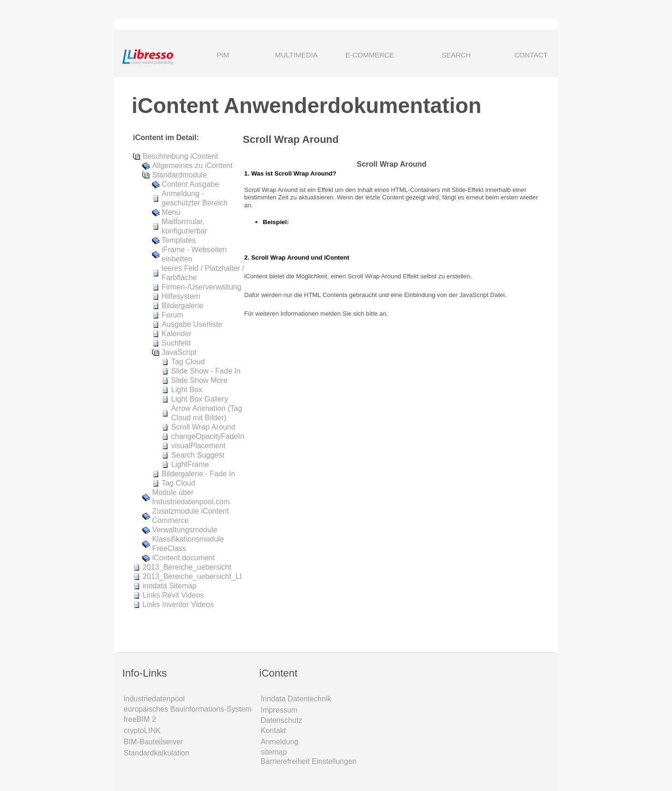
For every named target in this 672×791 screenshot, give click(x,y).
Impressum (279, 710)
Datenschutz (282, 720)
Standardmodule (179, 175)
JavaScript (179, 352)
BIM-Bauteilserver (153, 742)
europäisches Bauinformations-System (188, 709)
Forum (172, 315)
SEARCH (443, 56)
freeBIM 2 (140, 719)
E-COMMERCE (370, 55)
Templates (178, 240)
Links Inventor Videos (178, 604)
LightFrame (190, 464)
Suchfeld (176, 343)
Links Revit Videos (173, 595)
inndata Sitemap (169, 586)
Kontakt (273, 731)
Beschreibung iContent (180, 156)
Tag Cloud (188, 362)
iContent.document (183, 558)
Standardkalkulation (157, 753)
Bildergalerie (182, 306)
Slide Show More (199, 380)
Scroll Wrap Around (203, 427)
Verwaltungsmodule (185, 530)
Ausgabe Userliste (192, 324)
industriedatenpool (154, 699)
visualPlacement (199, 446)
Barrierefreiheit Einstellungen (309, 761)
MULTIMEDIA (296, 55)
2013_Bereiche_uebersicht (187, 567)
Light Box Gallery (200, 399)
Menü (171, 212)
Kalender (176, 334)
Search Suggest (198, 455)
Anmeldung (280, 742)
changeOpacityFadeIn (208, 436)
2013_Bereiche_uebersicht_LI (192, 576)
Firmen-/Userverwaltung (201, 287)
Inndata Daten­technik (296, 699)
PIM (223, 55)
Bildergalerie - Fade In (198, 474)
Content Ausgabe (190, 184)
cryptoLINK (142, 731)
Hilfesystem (181, 296)
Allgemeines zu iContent (192, 166)
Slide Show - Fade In (206, 371)
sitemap (274, 752)
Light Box (187, 390)
